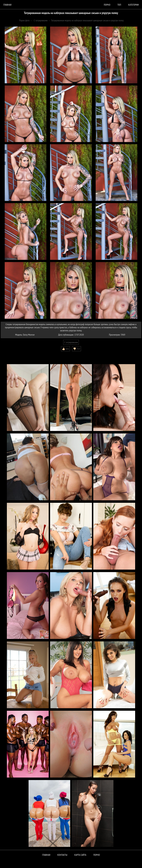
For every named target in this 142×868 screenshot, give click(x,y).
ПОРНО (97, 855)
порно (107, 5)
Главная (7, 5)
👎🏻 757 (77, 349)
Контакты (62, 855)
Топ (119, 5)
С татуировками (71, 342)
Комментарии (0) (10, 354)
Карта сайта (80, 855)
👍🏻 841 (65, 349)
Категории (133, 5)
